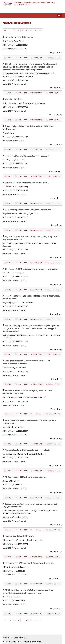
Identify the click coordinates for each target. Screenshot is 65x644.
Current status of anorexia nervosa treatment (25, 183)
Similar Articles (36, 58)
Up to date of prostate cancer (18, 37)
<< (5, 30)
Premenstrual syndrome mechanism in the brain (26, 450)
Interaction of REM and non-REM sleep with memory (28, 563)
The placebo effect (13, 99)
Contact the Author (53, 58)
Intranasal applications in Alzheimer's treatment (27, 210)
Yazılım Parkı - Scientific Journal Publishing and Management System (22, 642)
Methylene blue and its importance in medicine (26, 156)
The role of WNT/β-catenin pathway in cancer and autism (30, 269)
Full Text (18, 58)
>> (40, 30)
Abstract (8, 58)
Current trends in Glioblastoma (18, 536)
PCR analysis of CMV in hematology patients (25, 477)
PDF (26, 58)
